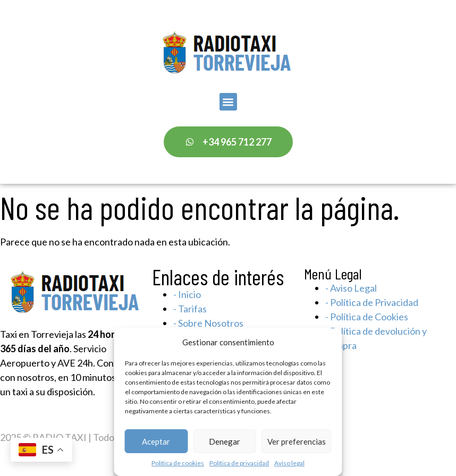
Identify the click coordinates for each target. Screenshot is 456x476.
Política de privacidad (239, 463)
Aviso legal (289, 463)
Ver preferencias (297, 441)
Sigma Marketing (347, 437)
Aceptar (156, 441)
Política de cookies (178, 463)
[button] (228, 102)
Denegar (225, 441)
